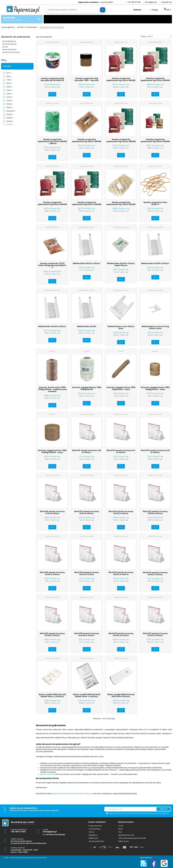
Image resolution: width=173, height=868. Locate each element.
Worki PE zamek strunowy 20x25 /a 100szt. (87, 634)
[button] (52, 94)
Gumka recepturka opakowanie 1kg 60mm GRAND (87, 203)
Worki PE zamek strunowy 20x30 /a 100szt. (121, 634)
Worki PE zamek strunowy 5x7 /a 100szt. (121, 451)
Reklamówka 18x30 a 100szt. (87, 263)
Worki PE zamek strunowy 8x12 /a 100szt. (87, 512)
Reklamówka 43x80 (87, 326)
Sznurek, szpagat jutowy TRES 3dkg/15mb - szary (121, 388)
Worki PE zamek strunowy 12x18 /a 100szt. (52, 573)
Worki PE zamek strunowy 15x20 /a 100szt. (121, 573)
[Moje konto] (154, 10)
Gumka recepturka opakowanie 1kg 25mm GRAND (121, 79)
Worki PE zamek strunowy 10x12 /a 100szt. (121, 512)
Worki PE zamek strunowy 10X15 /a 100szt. (155, 512)
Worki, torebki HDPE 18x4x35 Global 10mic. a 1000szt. (87, 695)
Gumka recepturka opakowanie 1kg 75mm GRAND (121, 203)
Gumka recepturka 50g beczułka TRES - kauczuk (87, 79)
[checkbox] (4, 73)
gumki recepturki (48, 774)
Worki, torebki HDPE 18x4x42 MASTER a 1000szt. (121, 695)
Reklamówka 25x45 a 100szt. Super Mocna (121, 264)
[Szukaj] (103, 10)
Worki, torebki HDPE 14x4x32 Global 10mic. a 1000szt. (52, 695)
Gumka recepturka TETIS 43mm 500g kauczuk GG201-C (52, 265)
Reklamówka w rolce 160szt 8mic (121, 327)
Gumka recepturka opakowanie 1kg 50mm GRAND (155, 140)
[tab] (17, 66)
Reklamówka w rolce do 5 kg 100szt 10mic (155, 327)
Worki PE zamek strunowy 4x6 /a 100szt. (87, 451)
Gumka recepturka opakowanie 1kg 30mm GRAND (155, 79)
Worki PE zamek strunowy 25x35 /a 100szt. (155, 634)
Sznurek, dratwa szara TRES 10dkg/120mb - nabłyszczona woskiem (52, 389)
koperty (88, 794)
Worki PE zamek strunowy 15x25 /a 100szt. (155, 573)
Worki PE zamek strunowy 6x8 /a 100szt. (155, 451)
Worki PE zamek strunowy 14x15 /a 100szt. (87, 573)
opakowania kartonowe (62, 794)
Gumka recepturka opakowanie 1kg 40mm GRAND (87, 140)
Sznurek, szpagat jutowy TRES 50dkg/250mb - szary (52, 451)
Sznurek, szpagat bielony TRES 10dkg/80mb (87, 388)
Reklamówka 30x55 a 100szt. (155, 263)
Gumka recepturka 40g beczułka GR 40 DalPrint (52, 79)
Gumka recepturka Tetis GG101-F (155, 203)
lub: (54, 835)
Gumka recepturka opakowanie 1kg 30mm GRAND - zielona (52, 141)
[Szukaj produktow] (76, 10)
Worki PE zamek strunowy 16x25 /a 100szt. (52, 634)
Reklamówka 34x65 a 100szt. (52, 326)
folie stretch (79, 794)
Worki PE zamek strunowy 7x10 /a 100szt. (52, 512)
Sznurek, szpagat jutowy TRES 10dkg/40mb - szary (155, 388)
